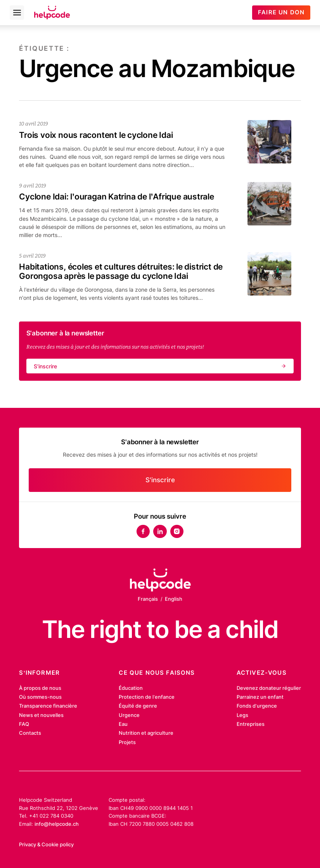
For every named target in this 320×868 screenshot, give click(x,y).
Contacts (30, 733)
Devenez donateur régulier (269, 688)
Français (148, 599)
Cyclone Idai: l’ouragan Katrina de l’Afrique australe (117, 196)
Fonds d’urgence (257, 706)
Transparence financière (48, 706)
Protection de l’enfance (147, 697)
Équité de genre (138, 706)
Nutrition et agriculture (146, 733)
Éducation (131, 688)
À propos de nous (40, 688)
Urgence (129, 715)
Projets (127, 742)
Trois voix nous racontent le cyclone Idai (96, 135)
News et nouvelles (41, 715)
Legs (242, 715)
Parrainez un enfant (260, 697)
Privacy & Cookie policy (46, 844)
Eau (123, 724)
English (174, 599)
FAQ (24, 724)
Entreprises (251, 724)
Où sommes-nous (40, 697)
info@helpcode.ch (57, 824)
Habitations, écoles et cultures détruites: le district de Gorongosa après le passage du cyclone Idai (121, 271)
